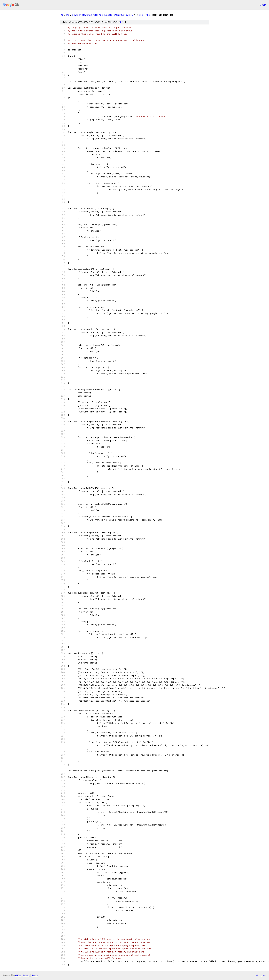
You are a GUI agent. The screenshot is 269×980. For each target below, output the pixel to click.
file (122, 22)
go (62, 15)
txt (256, 975)
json (264, 975)
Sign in (263, 5)
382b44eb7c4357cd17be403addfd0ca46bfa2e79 (103, 15)
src (141, 15)
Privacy (27, 975)
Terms (35, 975)
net (148, 15)
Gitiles (18, 975)
